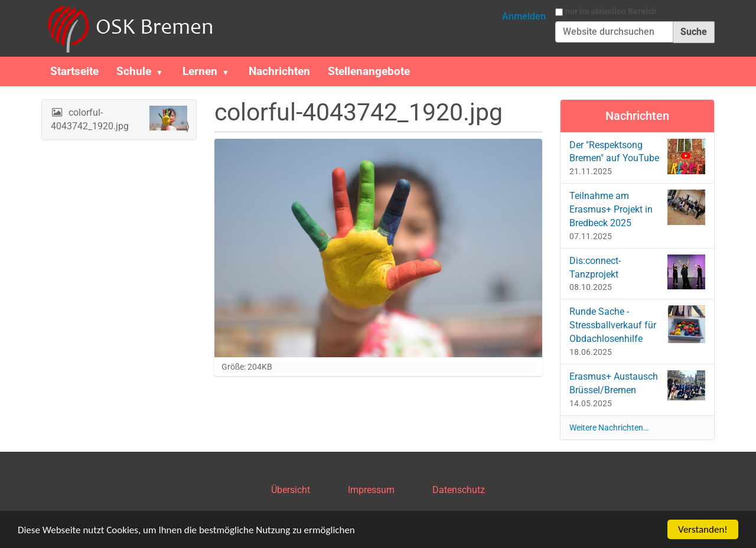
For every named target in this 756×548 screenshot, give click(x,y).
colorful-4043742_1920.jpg (119, 119)
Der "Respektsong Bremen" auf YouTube (638, 156)
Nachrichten (279, 71)
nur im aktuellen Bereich (611, 11)
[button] (164, 71)
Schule (134, 71)
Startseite (74, 71)
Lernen (200, 71)
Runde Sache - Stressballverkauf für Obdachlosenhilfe (638, 325)
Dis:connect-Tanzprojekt (638, 272)
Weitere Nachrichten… (609, 428)
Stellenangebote (369, 71)
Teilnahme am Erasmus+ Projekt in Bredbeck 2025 (638, 209)
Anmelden (524, 16)
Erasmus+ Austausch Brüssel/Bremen (638, 385)
